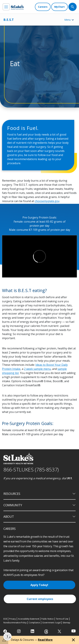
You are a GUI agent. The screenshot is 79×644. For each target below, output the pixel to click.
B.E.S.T (9, 20)
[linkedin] (33, 631)
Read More (45, 640)
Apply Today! (39, 585)
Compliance (34, 623)
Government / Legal (51, 623)
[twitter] (60, 631)
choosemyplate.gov (47, 201)
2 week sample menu (37, 369)
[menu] (6, 7)
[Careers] (43, 7)
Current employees (40, 599)
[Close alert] (73, 640)
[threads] (46, 632)
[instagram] (19, 631)
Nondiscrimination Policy (15, 623)
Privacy (13, 619)
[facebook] (6, 631)
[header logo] (17, 7)
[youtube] (73, 631)
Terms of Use (62, 619)
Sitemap (66, 623)
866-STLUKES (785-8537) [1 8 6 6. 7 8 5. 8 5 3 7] (31, 469)
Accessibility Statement (29, 619)
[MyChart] (60, 7)
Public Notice (47, 619)
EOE (5, 619)
